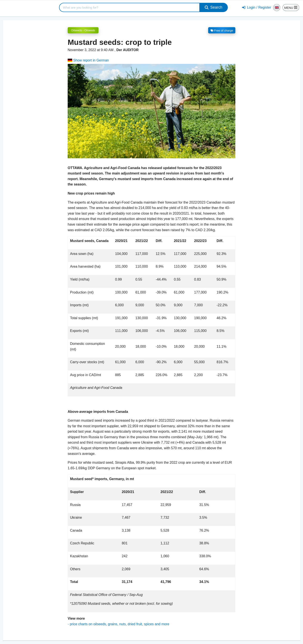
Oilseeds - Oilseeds (83, 30)
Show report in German (88, 60)
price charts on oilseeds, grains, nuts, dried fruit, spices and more (120, 624)
